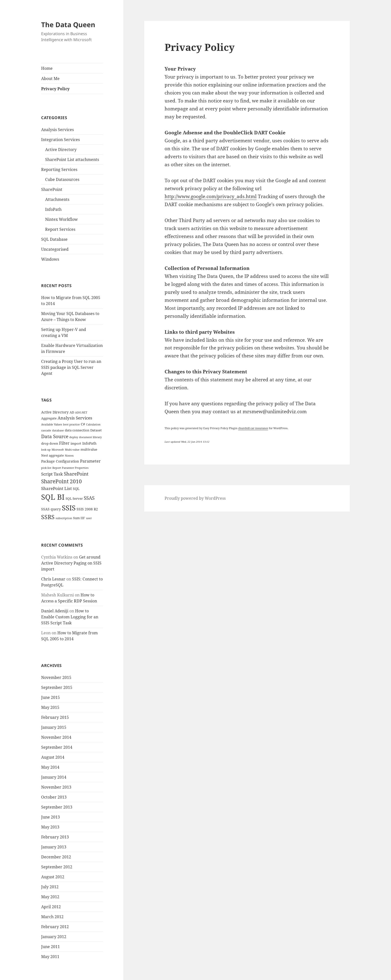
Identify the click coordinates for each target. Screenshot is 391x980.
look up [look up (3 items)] (46, 450)
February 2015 (55, 717)
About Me (50, 79)
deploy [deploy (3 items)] (74, 437)
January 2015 (54, 727)
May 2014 (50, 767)
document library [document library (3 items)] (90, 437)
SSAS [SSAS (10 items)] (89, 498)
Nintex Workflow (61, 219)
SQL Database (54, 239)
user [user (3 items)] (89, 518)
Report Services (60, 229)
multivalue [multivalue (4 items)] (89, 449)
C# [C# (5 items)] (83, 424)
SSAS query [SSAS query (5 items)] (51, 509)
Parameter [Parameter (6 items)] (90, 461)
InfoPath (53, 209)
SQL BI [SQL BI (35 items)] (53, 497)
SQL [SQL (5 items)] (76, 489)
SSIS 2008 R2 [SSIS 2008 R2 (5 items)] (87, 509)
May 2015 (50, 707)
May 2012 (50, 897)
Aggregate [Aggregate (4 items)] (49, 418)
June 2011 (50, 947)
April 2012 (51, 907)
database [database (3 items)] (58, 430)
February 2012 (55, 927)
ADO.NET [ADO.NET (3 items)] (81, 412)
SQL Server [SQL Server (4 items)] (74, 499)
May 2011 (50, 957)
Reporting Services (59, 169)
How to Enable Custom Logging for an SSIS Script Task (70, 617)
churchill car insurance (253, 428)
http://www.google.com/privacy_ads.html (211, 196)
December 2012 (56, 857)
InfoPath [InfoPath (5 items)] (89, 443)
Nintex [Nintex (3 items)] (69, 456)
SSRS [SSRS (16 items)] (48, 517)
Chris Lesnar (53, 579)
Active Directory (61, 150)
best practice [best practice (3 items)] (71, 424)
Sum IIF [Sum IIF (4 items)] (79, 518)
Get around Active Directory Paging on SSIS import (71, 563)
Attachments (57, 199)
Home (47, 68)
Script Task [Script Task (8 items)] (52, 474)
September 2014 (57, 747)
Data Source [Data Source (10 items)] (55, 436)
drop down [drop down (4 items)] (50, 444)
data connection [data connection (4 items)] (77, 430)
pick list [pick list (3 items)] (46, 468)
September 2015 (57, 687)
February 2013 (55, 837)
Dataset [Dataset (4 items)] (96, 430)
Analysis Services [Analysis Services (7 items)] (75, 418)
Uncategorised (55, 249)
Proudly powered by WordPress (195, 498)
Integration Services (60, 140)
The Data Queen (68, 25)
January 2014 (54, 777)
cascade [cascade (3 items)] (46, 430)
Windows (50, 259)
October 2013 (54, 797)
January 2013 (54, 847)
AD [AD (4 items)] (72, 412)
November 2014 (56, 737)
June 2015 (50, 697)
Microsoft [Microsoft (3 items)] (58, 450)
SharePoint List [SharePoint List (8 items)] (56, 488)
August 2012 (53, 877)
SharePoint (52, 189)
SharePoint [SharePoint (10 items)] (76, 474)
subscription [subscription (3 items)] (64, 518)
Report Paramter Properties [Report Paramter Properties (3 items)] (70, 468)
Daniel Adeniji (55, 611)
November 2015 (56, 677)
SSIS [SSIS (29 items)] (69, 508)
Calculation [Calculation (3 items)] (93, 424)
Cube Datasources (62, 179)
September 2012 (57, 867)
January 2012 (54, 937)
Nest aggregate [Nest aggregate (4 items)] (52, 455)
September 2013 (57, 807)
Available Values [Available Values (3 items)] (52, 424)
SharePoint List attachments (72, 160)
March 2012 (52, 917)
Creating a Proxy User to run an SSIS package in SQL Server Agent (71, 367)
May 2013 (50, 827)
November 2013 (56, 787)
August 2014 (53, 757)
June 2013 (50, 817)
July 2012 (50, 887)
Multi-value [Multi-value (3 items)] (72, 450)
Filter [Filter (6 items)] (64, 443)
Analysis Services (57, 130)
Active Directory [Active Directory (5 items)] (55, 412)
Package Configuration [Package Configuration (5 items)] (60, 461)
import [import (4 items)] (76, 444)
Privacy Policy (55, 89)
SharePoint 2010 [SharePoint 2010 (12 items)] (61, 481)
